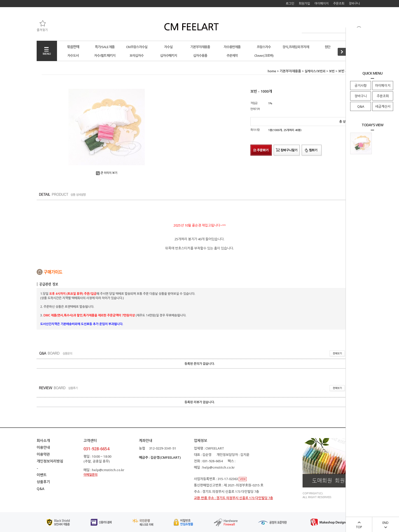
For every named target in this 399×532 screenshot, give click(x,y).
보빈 (332, 71)
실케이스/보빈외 (315, 71)
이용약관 (43, 454)
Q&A (361, 106)
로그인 (290, 3)
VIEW (243, 479)
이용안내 (43, 447)
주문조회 (383, 96)
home (272, 71)
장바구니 (361, 96)
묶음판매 (73, 47)
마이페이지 (383, 86)
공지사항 (361, 86)
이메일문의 (90, 475)
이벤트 (42, 475)
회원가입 (304, 3)
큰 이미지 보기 (107, 173)
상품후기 (43, 482)
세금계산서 (383, 106)
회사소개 (43, 440)
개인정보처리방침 (50, 461)
